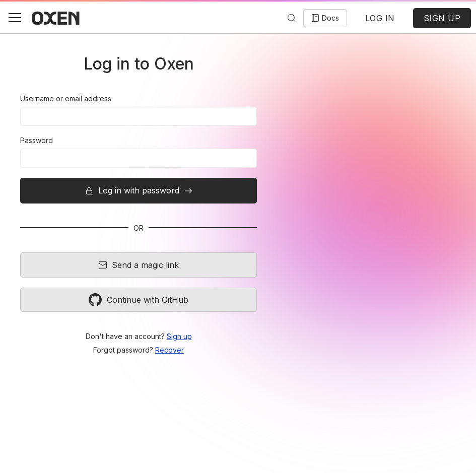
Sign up (179, 336)
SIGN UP (442, 18)
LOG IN (380, 18)
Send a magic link (139, 265)
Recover (169, 350)
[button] (15, 18)
